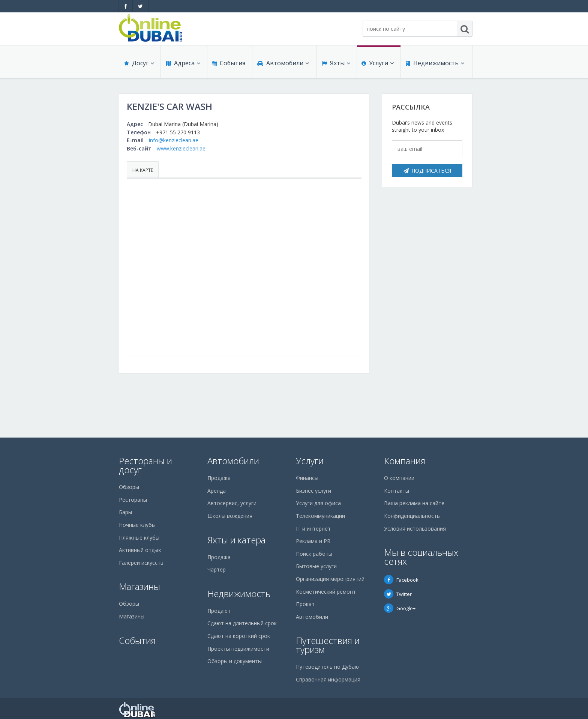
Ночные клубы (137, 525)
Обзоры (129, 487)
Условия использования (415, 529)
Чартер (217, 569)
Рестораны (133, 500)
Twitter (398, 594)
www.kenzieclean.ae (181, 148)
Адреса (183, 65)
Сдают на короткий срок (239, 636)
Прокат (305, 604)
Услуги (378, 65)
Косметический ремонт (326, 592)
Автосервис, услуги (232, 503)
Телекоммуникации (320, 516)
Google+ (400, 608)
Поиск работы (314, 554)
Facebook (401, 580)
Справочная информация (328, 679)
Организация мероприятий (330, 579)
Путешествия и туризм (328, 645)
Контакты (397, 491)
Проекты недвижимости (238, 649)
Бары (125, 512)
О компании (399, 478)
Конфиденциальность (412, 516)
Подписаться (427, 171)
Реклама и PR (313, 541)
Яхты (336, 65)
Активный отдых (140, 550)
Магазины (139, 586)
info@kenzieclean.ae (174, 140)
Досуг (139, 65)
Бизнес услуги (313, 491)
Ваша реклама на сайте (414, 503)
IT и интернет (313, 529)
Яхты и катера (236, 540)
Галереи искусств (141, 563)
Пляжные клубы (139, 538)
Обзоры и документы (235, 661)
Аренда (217, 491)
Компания (405, 461)
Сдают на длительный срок (242, 623)
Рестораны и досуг (145, 465)
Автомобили (283, 65)
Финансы (307, 478)
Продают (219, 611)
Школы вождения (230, 516)
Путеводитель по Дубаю (327, 667)
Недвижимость (435, 65)
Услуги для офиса (318, 503)
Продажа (219, 478)
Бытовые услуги (316, 566)
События (228, 65)
